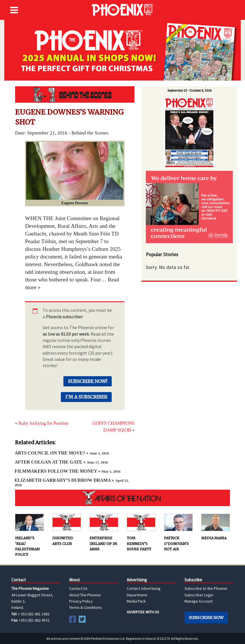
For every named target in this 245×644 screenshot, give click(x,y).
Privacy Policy (81, 601)
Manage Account (199, 601)
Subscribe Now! (88, 381)
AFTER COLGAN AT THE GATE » (61, 462)
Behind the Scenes (75, 94)
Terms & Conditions (86, 607)
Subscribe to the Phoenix (206, 588)
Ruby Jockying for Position (43, 423)
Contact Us (78, 588)
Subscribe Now (206, 618)
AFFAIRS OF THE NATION (122, 498)
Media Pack (136, 601)
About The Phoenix (85, 595)
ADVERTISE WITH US (143, 612)
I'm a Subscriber (86, 397)
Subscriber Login (199, 595)
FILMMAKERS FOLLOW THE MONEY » (67, 471)
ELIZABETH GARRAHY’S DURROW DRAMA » (72, 482)
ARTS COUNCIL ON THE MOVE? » (62, 453)
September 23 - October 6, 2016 (189, 90)
